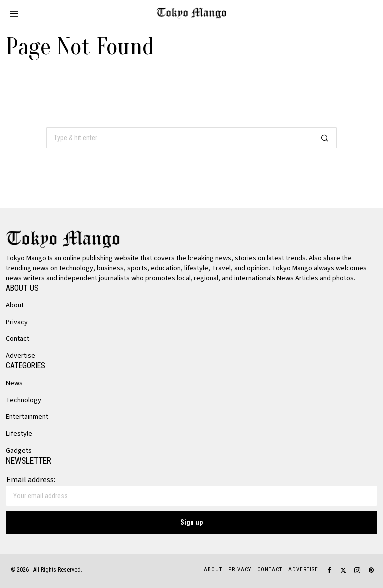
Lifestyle (19, 434)
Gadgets (19, 450)
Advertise (21, 356)
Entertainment (27, 417)
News (14, 383)
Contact (18, 339)
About (15, 305)
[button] (325, 138)
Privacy (17, 322)
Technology (24, 400)
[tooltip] (329, 570)
